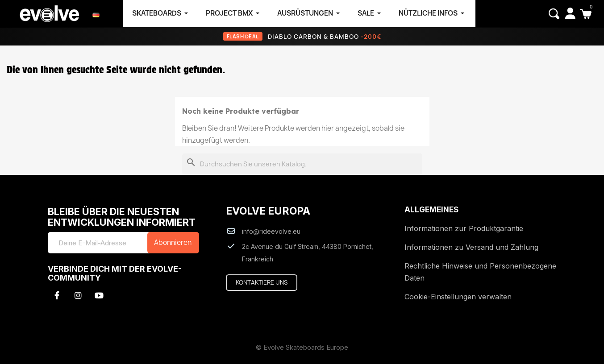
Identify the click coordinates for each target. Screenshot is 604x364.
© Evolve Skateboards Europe (302, 347)
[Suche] (302, 164)
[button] (554, 14)
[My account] (570, 13)
